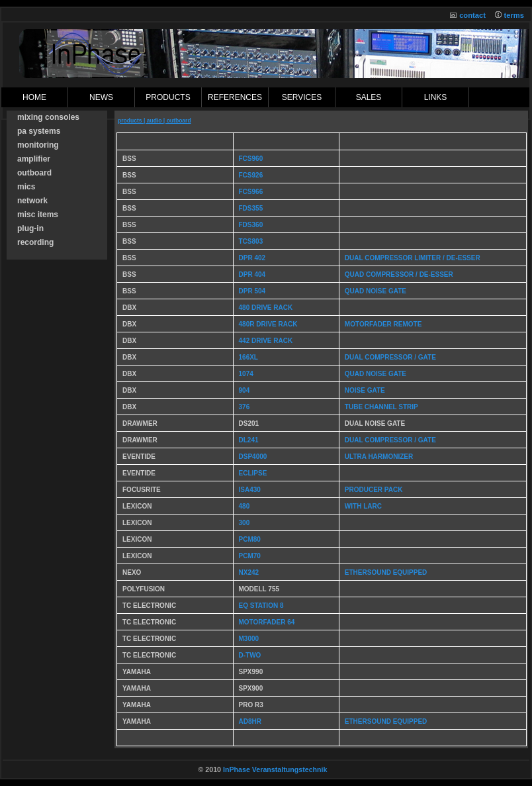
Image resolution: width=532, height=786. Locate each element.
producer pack (374, 490)
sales (369, 97)
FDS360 (251, 225)
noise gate (365, 390)
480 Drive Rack (266, 308)
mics (26, 187)
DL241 (249, 440)
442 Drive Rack (266, 341)
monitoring (38, 145)
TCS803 (251, 241)
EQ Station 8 (261, 606)
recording (35, 242)
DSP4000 (253, 457)
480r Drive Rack (268, 324)
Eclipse (253, 473)
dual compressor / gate (390, 357)
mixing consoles (48, 117)
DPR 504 (252, 291)
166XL (248, 357)
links (436, 97)
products (168, 97)
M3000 (249, 639)
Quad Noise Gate (376, 291)
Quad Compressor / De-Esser (399, 274)
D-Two (250, 655)
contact (472, 15)
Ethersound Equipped (386, 721)
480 (244, 506)
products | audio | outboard (155, 121)
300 (244, 523)
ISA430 (250, 490)
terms (514, 15)
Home (34, 97)
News (101, 97)
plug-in (30, 228)
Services (302, 97)
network (32, 201)
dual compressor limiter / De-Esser (413, 258)
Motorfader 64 (267, 622)
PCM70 (250, 556)
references (235, 97)
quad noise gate (376, 374)
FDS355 (251, 208)
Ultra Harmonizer (379, 457)
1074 (246, 374)
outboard (34, 173)
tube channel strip (381, 407)
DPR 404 (252, 274)
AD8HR (250, 721)
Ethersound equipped (386, 572)
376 (244, 407)
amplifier (34, 159)
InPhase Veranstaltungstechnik (275, 769)
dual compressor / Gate (390, 440)
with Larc (363, 506)
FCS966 (251, 192)
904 (244, 390)
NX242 (249, 572)
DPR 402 (252, 258)
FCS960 (251, 159)
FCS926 (251, 175)
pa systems (39, 131)
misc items (38, 215)
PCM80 (250, 539)
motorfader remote (383, 324)
